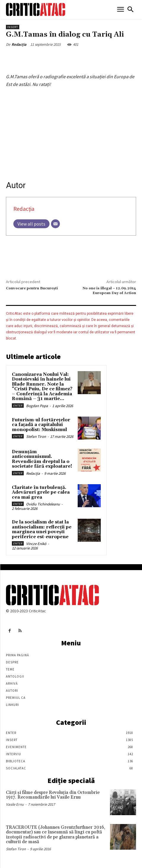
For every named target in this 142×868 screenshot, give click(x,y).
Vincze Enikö (36, 544)
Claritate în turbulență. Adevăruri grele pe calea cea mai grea (41, 492)
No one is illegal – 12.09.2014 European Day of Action (109, 291)
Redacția (19, 44)
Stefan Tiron (36, 437)
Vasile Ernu (15, 804)
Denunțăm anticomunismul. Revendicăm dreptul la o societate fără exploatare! (42, 459)
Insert (13, 27)
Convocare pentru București (32, 288)
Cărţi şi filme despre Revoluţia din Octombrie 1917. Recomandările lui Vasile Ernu (53, 795)
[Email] (55, 224)
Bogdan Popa (37, 406)
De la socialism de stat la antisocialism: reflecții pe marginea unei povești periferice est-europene (42, 530)
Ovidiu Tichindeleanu (43, 504)
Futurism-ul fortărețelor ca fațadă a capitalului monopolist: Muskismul (41, 425)
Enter (18, 406)
